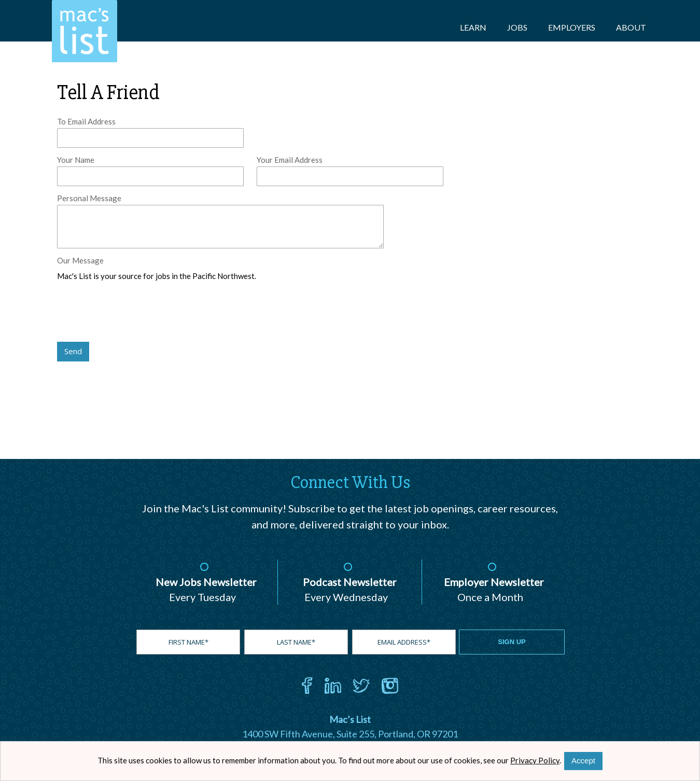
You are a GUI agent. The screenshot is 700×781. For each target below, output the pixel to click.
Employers (572, 27)
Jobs (517, 27)
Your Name (76, 160)
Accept (583, 761)
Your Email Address (290, 160)
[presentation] (136, 312)
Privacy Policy (535, 760)
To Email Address (86, 121)
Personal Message (89, 198)
